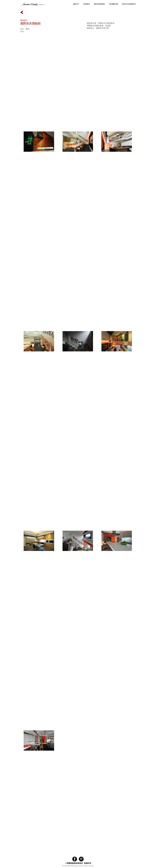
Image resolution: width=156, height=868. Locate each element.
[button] (86, 4)
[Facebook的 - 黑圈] (75, 859)
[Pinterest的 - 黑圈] (81, 859)
